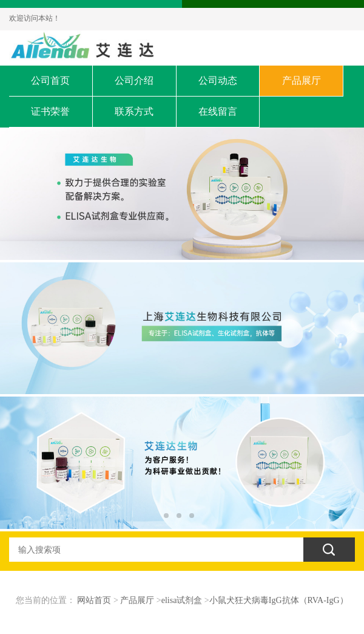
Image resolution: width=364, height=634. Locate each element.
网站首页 (94, 600)
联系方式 (134, 111)
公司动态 (218, 80)
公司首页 (50, 80)
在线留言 (218, 111)
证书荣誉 (50, 111)
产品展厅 (302, 80)
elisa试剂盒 (182, 600)
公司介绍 (134, 80)
